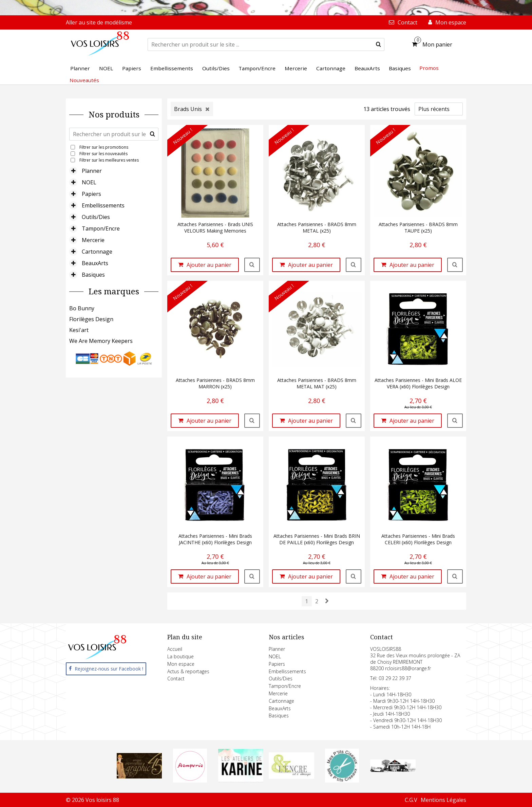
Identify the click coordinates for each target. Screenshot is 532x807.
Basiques (93, 275)
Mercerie (93, 240)
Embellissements (103, 205)
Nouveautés (84, 80)
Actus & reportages (188, 671)
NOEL (89, 182)
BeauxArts (95, 263)
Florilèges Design (91, 319)
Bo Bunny (82, 308)
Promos (429, 68)
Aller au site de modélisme (99, 22)
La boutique (180, 656)
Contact (176, 678)
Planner (92, 171)
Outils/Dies (96, 217)
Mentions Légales (443, 800)
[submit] (378, 44)
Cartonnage (97, 252)
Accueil (175, 649)
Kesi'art (79, 330)
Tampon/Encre (101, 228)
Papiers (91, 194)
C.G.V (411, 800)
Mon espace (181, 664)
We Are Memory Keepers (101, 341)
